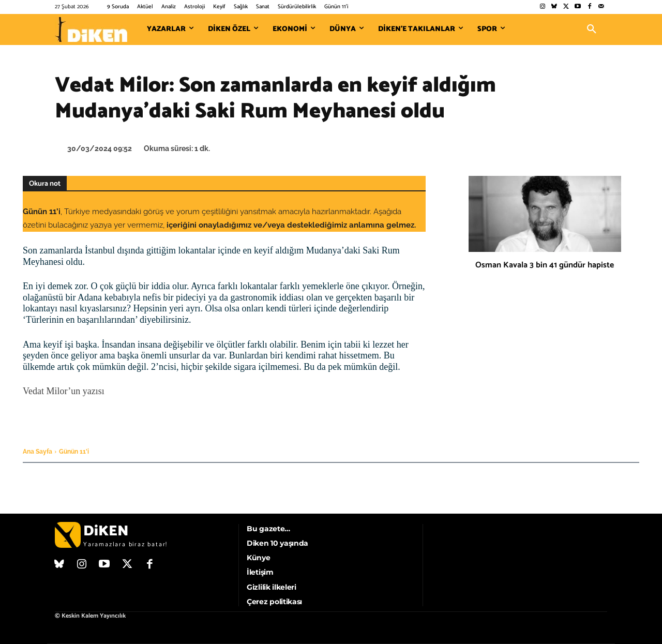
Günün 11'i (74, 452)
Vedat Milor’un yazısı (64, 391)
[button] (592, 29)
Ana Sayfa (37, 452)
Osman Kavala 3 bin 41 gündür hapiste (545, 265)
